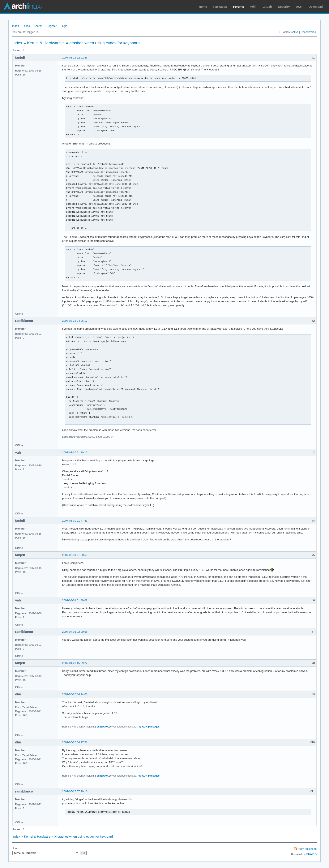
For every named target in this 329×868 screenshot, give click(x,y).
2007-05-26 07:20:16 (75, 791)
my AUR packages (149, 727)
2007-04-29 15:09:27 (75, 663)
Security (284, 7)
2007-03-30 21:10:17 (75, 452)
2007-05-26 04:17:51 (75, 742)
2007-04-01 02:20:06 (75, 632)
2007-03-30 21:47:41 (75, 521)
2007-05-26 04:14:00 (75, 694)
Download (316, 7)
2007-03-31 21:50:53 (75, 555)
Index (16, 26)
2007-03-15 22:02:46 (75, 58)
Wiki (253, 7)
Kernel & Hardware (44, 43)
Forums (238, 7)
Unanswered (308, 32)
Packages (220, 7)
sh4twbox (102, 727)
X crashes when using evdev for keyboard (103, 43)
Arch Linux (23, 6)
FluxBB (311, 854)
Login (64, 26)
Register (51, 26)
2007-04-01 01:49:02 (75, 600)
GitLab (267, 7)
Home (203, 7)
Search (38, 26)
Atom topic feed (307, 849)
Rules (26, 26)
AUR (299, 7)
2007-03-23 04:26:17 (75, 321)
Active (295, 32)
